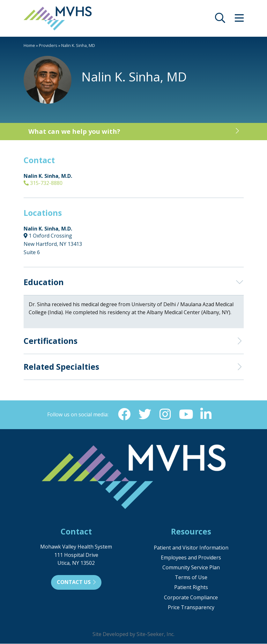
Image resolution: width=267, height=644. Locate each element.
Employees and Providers (191, 558)
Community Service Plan (191, 568)
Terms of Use (191, 578)
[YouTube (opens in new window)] (186, 414)
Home (29, 45)
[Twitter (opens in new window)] (145, 414)
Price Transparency (191, 608)
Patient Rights (191, 587)
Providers (48, 45)
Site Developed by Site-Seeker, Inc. (133, 634)
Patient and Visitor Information (191, 548)
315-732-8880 (43, 183)
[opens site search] (220, 20)
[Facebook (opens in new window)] (124, 414)
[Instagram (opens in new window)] (165, 414)
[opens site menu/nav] (239, 20)
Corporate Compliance (191, 598)
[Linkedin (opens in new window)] (206, 414)
